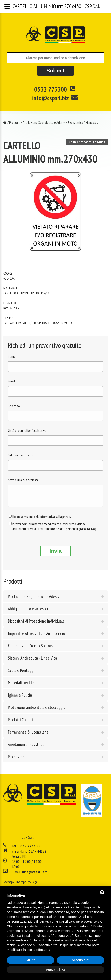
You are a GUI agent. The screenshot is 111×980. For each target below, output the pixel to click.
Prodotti (15, 122)
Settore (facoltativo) (22, 455)
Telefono (14, 406)
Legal (35, 885)
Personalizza (55, 970)
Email (11, 381)
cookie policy (92, 922)
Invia (56, 554)
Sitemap (8, 885)
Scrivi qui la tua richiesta (23, 480)
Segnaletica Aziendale (82, 122)
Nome (12, 356)
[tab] (55, 600)
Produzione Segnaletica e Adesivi (44, 122)
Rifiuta (31, 960)
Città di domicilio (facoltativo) (28, 430)
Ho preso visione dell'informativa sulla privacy (42, 520)
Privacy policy (22, 885)
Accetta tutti (80, 960)
